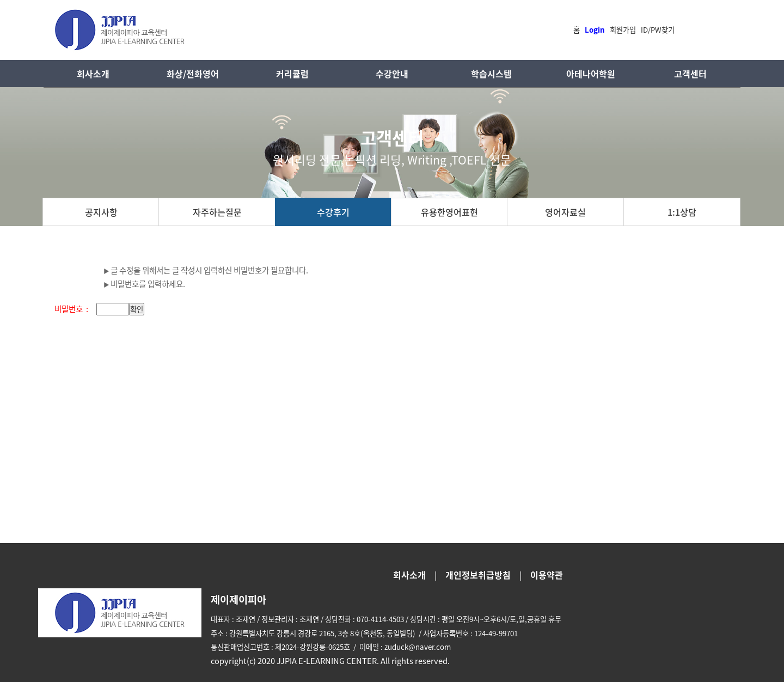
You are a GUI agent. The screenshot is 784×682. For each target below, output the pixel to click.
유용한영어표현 (449, 212)
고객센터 (690, 74)
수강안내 (392, 74)
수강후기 (333, 212)
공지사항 (101, 212)
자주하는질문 (217, 212)
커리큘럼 (292, 74)
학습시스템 (491, 74)
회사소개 (93, 74)
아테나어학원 (591, 74)
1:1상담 (682, 212)
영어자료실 (565, 212)
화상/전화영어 (193, 74)
